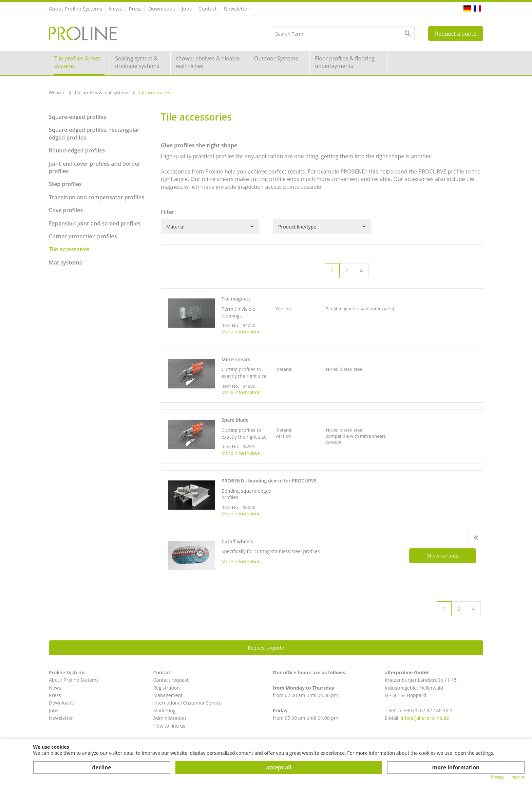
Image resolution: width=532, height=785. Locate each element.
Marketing (164, 710)
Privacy (497, 777)
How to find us (169, 726)
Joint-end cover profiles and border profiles (95, 167)
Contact (208, 8)
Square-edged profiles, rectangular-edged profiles (95, 133)
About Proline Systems (75, 8)
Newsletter (236, 8)
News (116, 8)
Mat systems (65, 262)
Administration (169, 718)
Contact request (171, 680)
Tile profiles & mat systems (77, 62)
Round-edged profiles (77, 150)
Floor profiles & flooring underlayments (345, 62)
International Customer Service (187, 703)
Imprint (517, 777)
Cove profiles (66, 210)
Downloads (161, 8)
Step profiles (65, 184)
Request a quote (456, 34)
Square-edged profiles (78, 117)
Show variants (443, 556)
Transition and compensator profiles (97, 197)
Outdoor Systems (276, 58)
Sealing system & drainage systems (137, 62)
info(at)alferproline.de (425, 718)
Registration (166, 688)
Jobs (187, 8)
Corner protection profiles (83, 236)
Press (135, 8)
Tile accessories (69, 249)
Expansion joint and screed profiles (95, 223)
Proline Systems (67, 672)
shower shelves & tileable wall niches (208, 62)
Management (168, 695)
